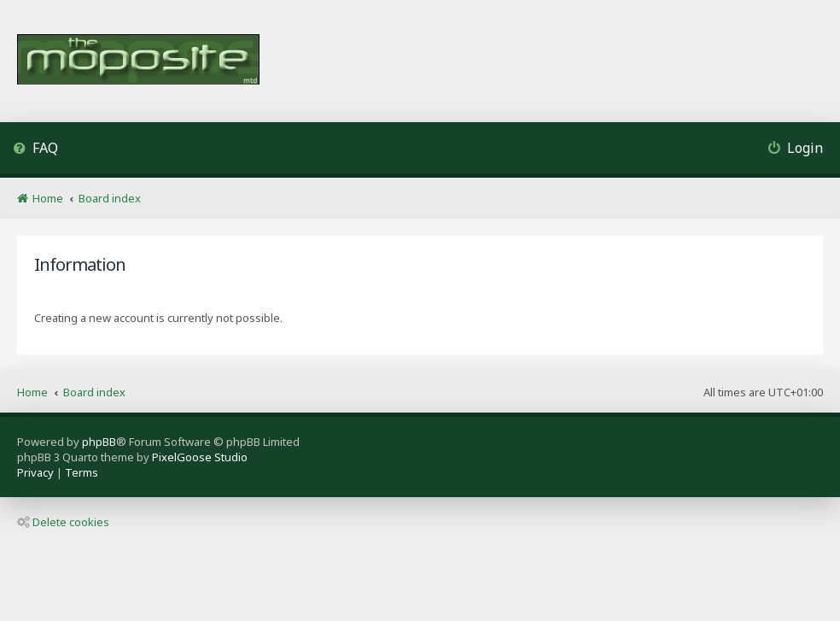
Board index (94, 392)
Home (32, 392)
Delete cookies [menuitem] (63, 522)
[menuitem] (35, 150)
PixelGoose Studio (200, 457)
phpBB (99, 442)
